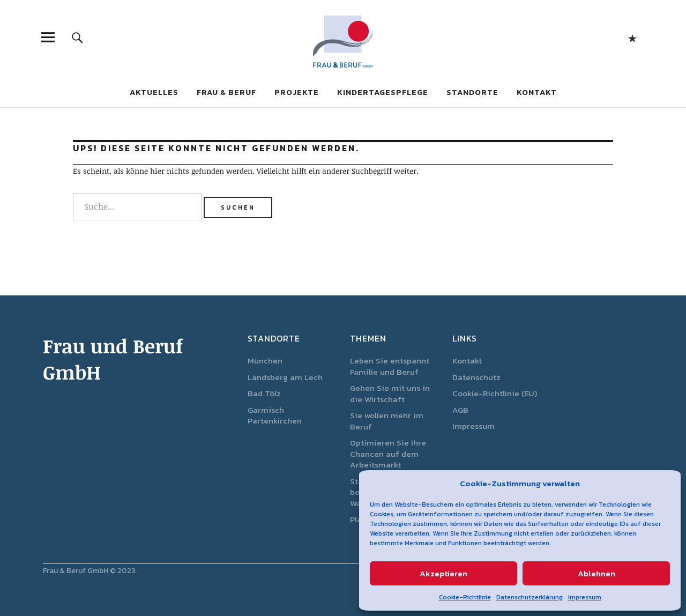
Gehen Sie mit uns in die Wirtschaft (390, 394)
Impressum (585, 597)
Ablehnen (596, 573)
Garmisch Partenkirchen (275, 415)
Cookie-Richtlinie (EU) (495, 393)
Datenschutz (476, 377)
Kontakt (537, 92)
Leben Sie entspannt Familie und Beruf (390, 366)
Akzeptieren (443, 573)
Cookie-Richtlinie (465, 597)
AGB (460, 410)
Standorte (472, 92)
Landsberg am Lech (285, 377)
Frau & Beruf (226, 92)
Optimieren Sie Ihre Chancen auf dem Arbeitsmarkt (388, 454)
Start (632, 37)
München (265, 361)
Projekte (297, 92)
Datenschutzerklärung (530, 597)
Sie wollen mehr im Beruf (387, 421)
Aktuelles (154, 92)
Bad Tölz (264, 393)
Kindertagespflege (383, 92)
